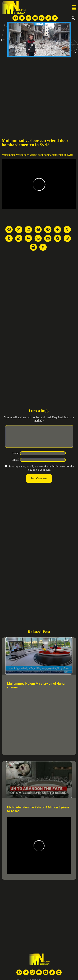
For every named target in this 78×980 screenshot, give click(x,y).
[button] (74, 8)
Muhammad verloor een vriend (19, 155)
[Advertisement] (33, 93)
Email (16, 464)
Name (16, 457)
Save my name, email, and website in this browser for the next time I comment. (41, 472)
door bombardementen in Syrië (56, 155)
